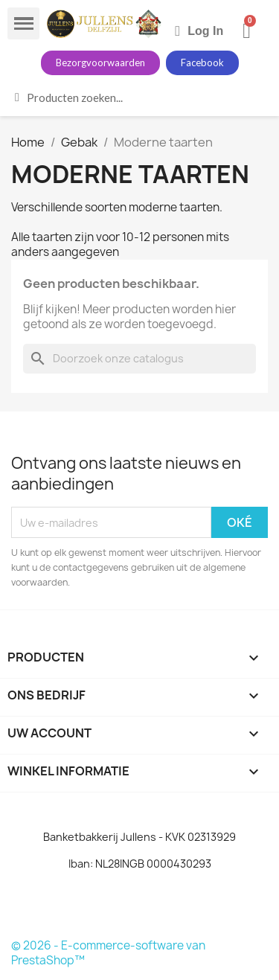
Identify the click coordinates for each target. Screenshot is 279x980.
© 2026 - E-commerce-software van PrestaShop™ (108, 953)
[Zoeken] (139, 359)
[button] (100, 63)
